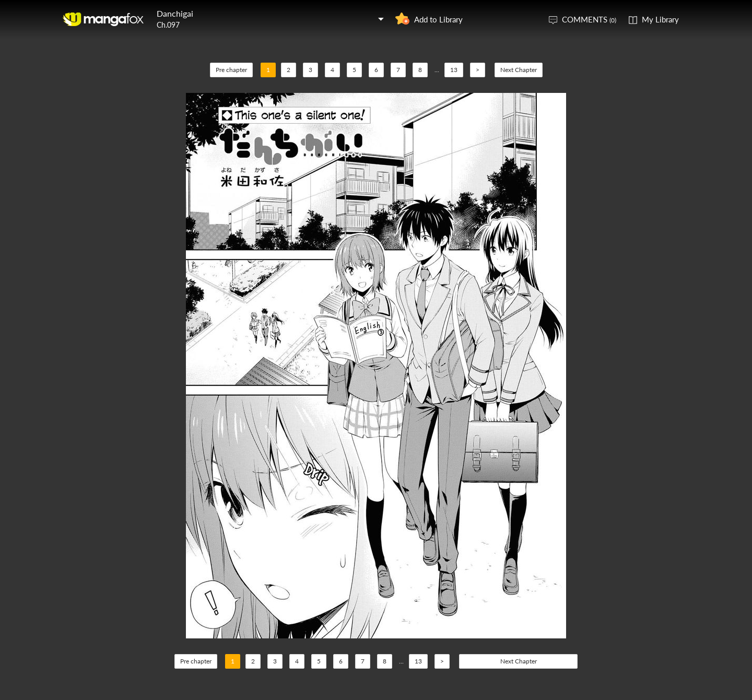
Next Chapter (519, 70)
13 (454, 70)
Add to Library (438, 19)
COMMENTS (589, 19)
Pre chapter (231, 70)
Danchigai (175, 13)
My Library (660, 19)
